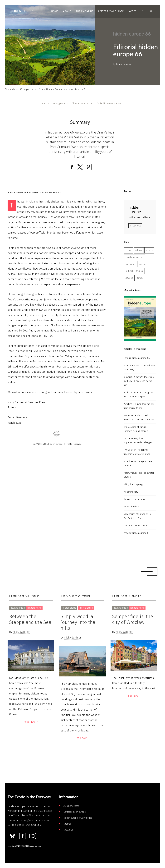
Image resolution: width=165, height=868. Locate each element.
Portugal (129, 271)
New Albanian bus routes (136, 526)
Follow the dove (131, 507)
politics (143, 264)
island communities (134, 257)
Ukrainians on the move (135, 499)
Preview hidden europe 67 (136, 533)
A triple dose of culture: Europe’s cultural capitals (136, 429)
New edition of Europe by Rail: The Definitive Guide (138, 516)
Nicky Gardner (21, 632)
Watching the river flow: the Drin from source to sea (139, 406)
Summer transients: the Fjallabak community (139, 368)
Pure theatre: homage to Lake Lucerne (138, 464)
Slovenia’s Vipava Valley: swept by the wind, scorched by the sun (139, 381)
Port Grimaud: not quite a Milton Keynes (139, 475)
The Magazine (58, 103)
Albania (139, 250)
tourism (140, 271)
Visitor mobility (131, 492)
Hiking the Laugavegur (134, 485)
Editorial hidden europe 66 (137, 358)
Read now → (31, 722)
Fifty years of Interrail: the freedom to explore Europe (137, 452)
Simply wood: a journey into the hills (78, 622)
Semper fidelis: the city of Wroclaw (133, 619)
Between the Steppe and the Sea (30, 619)
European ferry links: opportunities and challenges (138, 441)
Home (42, 103)
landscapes (131, 264)
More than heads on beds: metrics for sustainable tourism (139, 418)
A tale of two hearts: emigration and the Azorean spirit (139, 395)
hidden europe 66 (80, 103)
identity (149, 250)
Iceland (129, 250)
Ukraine (140, 278)
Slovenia (129, 278)
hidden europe (53, 192)
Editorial (34, 192)
